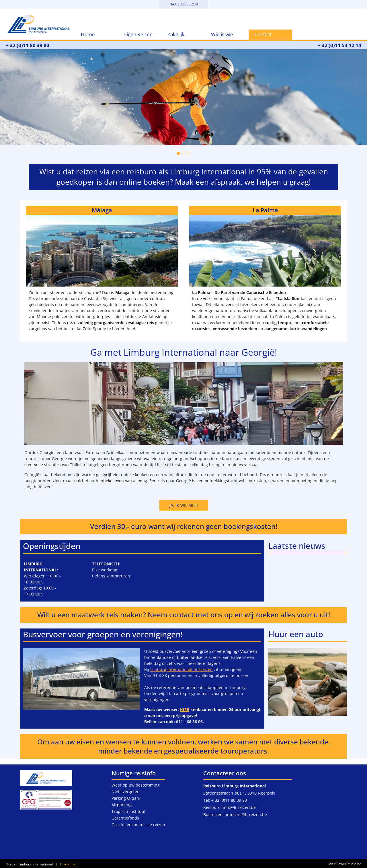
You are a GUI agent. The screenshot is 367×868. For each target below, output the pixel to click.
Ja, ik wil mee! (184, 505)
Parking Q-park (126, 798)
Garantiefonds (125, 818)
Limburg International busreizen (181, 669)
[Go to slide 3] (189, 153)
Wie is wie (222, 34)
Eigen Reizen (138, 34)
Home (88, 34)
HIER (185, 710)
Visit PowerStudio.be (344, 864)
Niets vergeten (126, 792)
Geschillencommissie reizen (138, 825)
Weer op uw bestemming (136, 785)
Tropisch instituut (129, 811)
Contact (263, 34)
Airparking (122, 805)
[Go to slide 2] (183, 153)
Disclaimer (69, 864)
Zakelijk (176, 34)
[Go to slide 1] (178, 153)
